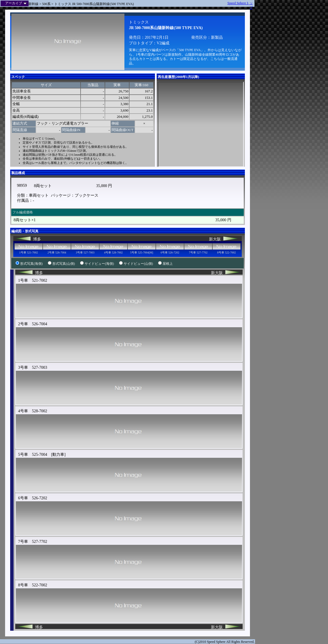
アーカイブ (16, 3)
